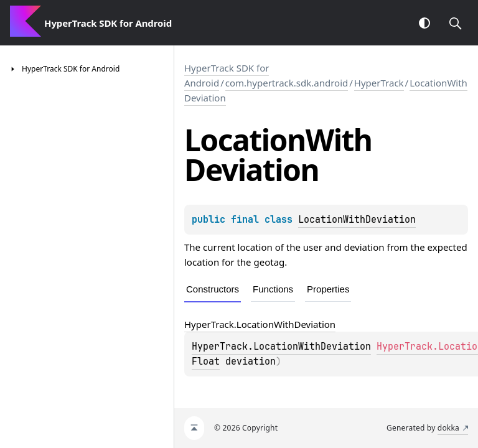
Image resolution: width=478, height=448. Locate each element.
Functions (273, 289)
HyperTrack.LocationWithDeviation (281, 347)
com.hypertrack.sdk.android (287, 83)
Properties (328, 289)
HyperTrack (379, 83)
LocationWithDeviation (357, 220)
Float (206, 362)
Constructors (213, 289)
